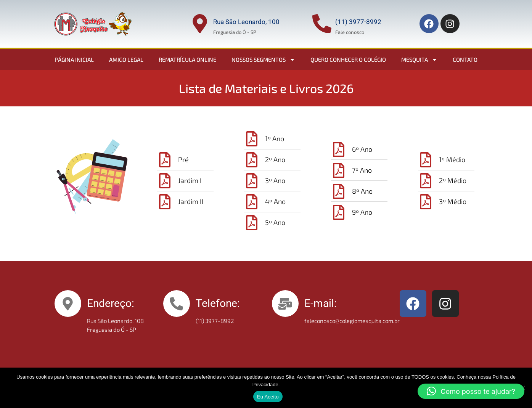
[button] (471, 391)
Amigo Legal (126, 59)
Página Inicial (74, 59)
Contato (465, 59)
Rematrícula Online (187, 59)
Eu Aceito (268, 397)
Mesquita (419, 60)
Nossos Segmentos (263, 60)
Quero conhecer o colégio (348, 59)
